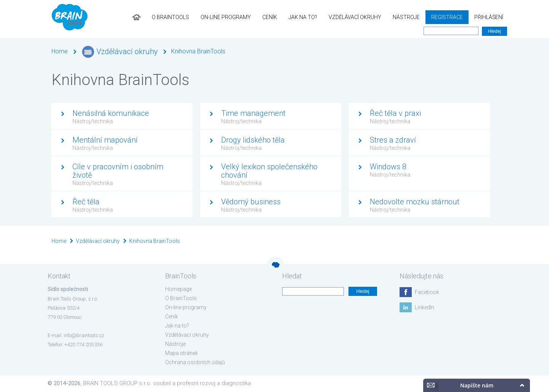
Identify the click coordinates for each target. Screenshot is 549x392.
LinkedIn (425, 307)
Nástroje (406, 17)
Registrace (447, 17)
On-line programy (226, 17)
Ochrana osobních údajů (195, 362)
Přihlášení (489, 17)
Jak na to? (303, 17)
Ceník (270, 17)
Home (60, 51)
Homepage (178, 289)
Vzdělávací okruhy (355, 17)
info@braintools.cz (84, 335)
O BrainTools (170, 17)
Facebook (427, 292)
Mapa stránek (181, 353)
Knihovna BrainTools (198, 51)
